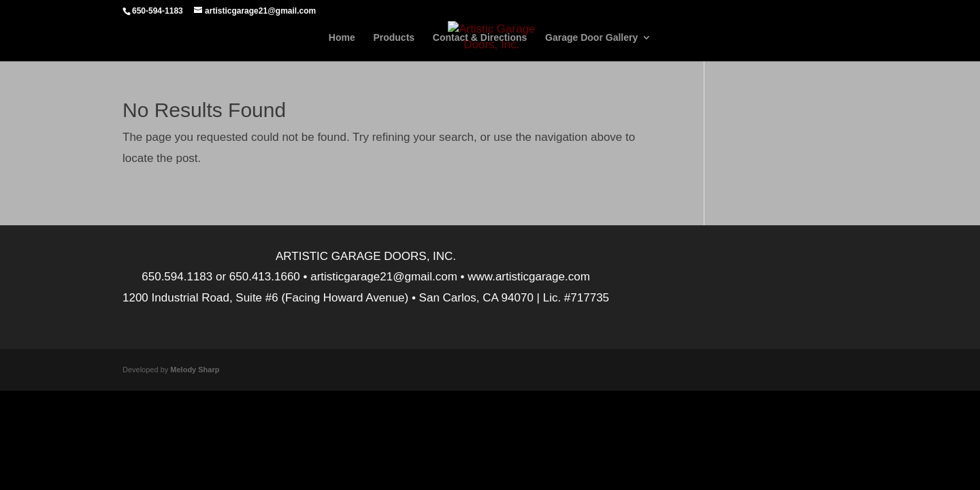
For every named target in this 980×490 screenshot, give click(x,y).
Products (394, 38)
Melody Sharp (195, 370)
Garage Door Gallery (591, 38)
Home (342, 38)
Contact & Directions (480, 38)
